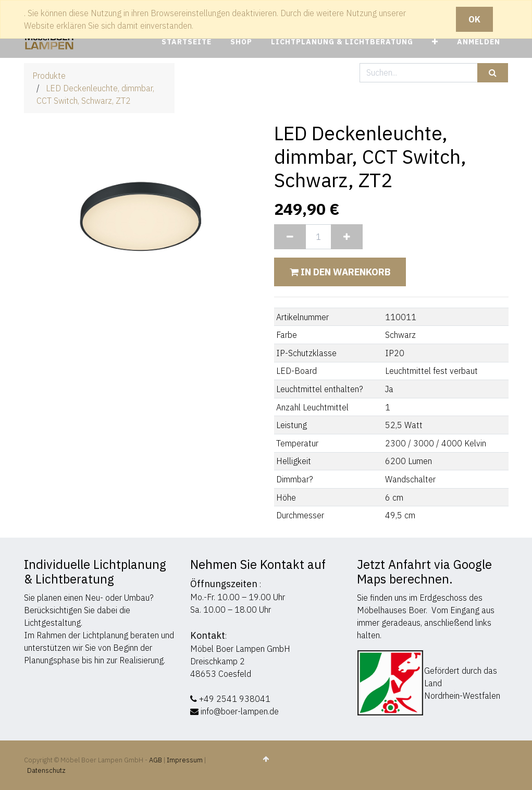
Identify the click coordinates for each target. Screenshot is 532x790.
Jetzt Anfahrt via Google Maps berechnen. (424, 572)
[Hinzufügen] (347, 237)
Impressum (185, 760)
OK (474, 19)
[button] (435, 42)
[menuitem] (187, 42)
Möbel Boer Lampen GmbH (240, 649)
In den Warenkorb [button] (340, 272)
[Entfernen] (290, 237)
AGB (156, 760)
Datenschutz (46, 770)
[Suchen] (493, 73)
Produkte (49, 76)
